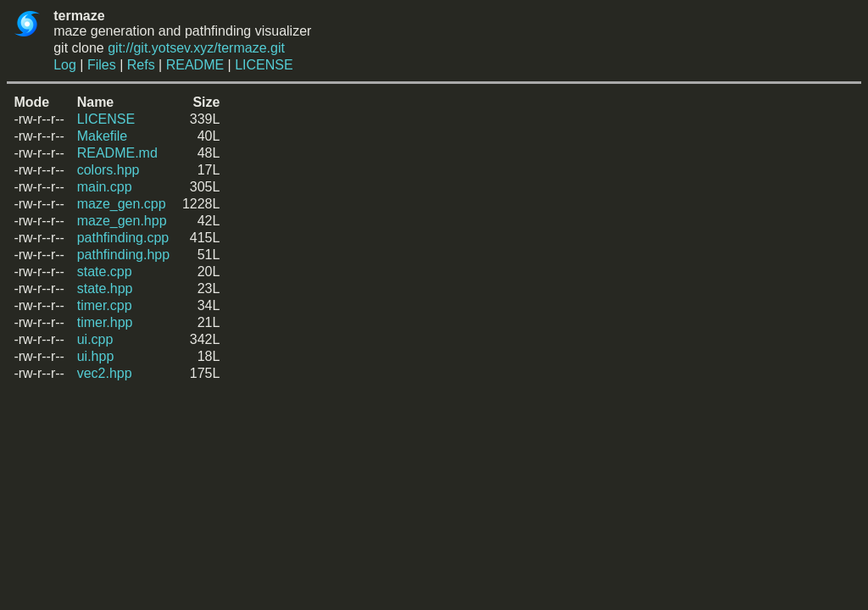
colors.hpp (108, 170)
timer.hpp (105, 322)
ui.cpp (95, 339)
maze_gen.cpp (122, 204)
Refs (141, 65)
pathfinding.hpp (123, 255)
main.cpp (105, 187)
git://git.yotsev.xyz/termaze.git (196, 48)
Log (65, 65)
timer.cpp (105, 305)
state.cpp (105, 272)
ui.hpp (96, 356)
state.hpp (105, 288)
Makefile (103, 136)
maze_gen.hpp (122, 221)
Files (102, 65)
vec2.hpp (105, 373)
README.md (117, 153)
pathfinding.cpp (123, 238)
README (195, 65)
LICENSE (264, 65)
